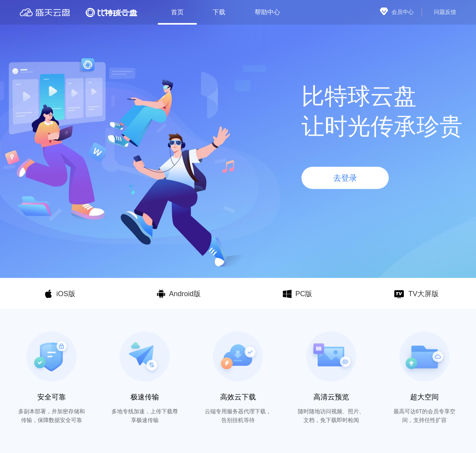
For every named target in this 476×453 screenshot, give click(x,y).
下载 (219, 12)
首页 (177, 12)
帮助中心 (267, 12)
